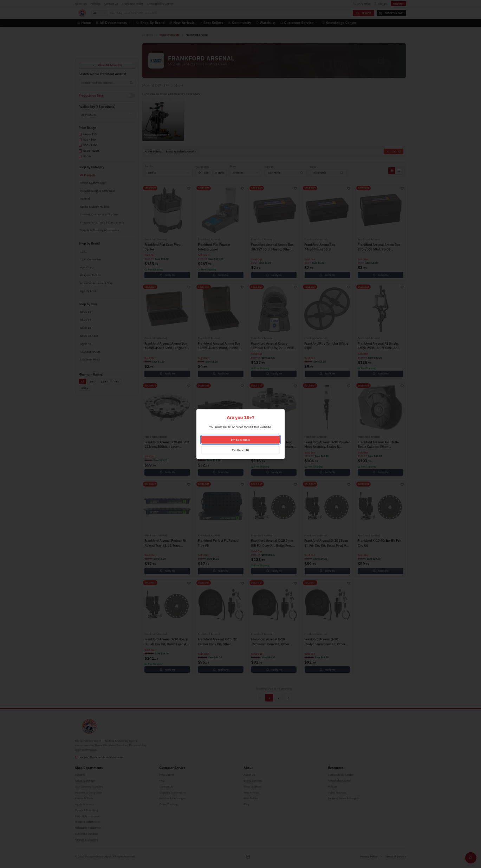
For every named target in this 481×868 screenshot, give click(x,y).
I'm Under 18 (240, 450)
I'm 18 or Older (240, 439)
